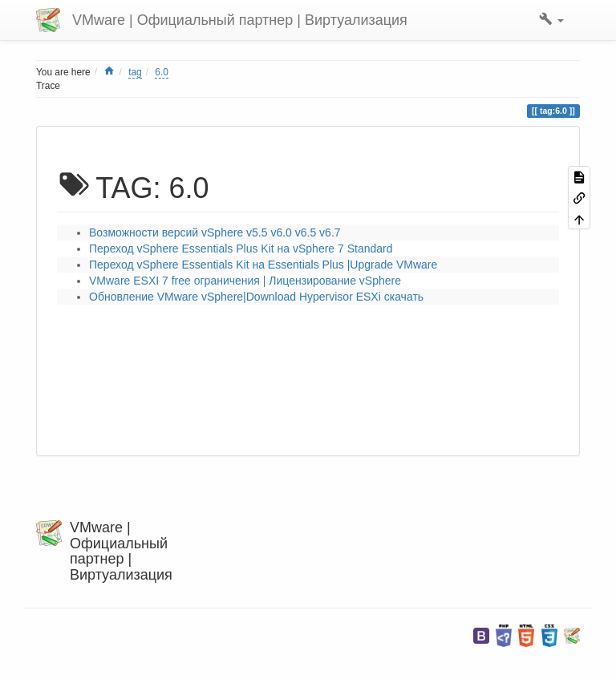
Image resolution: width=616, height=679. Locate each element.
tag (135, 72)
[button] (551, 20)
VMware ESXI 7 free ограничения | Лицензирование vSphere (245, 281)
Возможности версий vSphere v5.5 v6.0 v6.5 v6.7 (215, 232)
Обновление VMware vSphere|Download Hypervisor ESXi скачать (256, 297)
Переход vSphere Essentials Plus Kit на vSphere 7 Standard (241, 249)
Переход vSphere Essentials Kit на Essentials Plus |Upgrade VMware (263, 265)
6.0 (162, 72)
